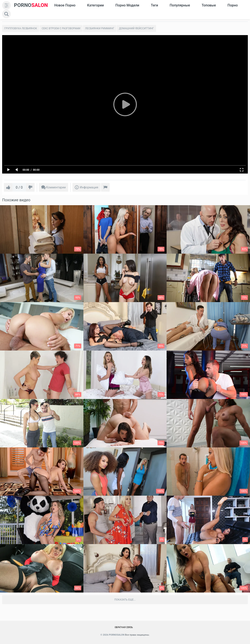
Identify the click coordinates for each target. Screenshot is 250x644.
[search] (6, 14)
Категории (95, 5)
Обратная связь (124, 627)
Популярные (180, 5)
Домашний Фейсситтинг (136, 28)
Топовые (209, 5)
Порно (233, 5)
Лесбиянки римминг (100, 28)
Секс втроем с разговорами (61, 28)
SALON (31, 5)
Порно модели (127, 5)
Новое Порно (65, 5)
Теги (154, 5)
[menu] (6, 5)
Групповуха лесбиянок (21, 28)
